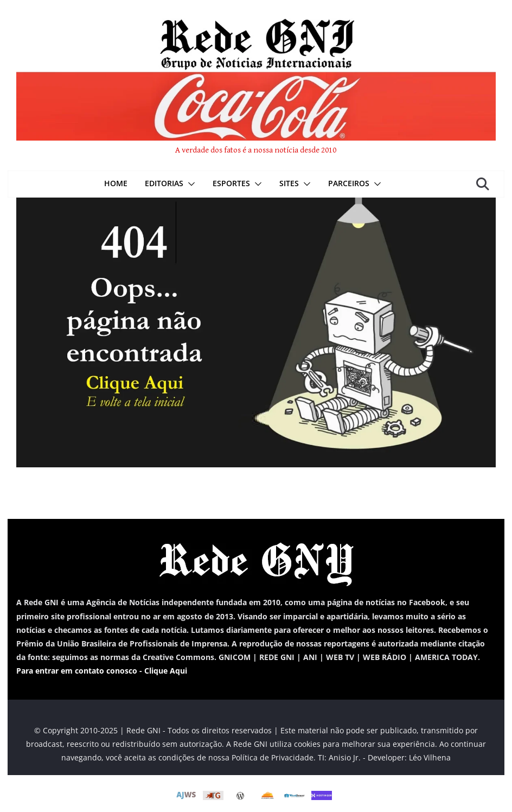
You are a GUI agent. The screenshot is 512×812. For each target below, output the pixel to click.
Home (116, 183)
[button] (189, 184)
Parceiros (349, 183)
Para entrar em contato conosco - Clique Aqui (102, 671)
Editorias (164, 183)
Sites (289, 183)
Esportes (231, 183)
